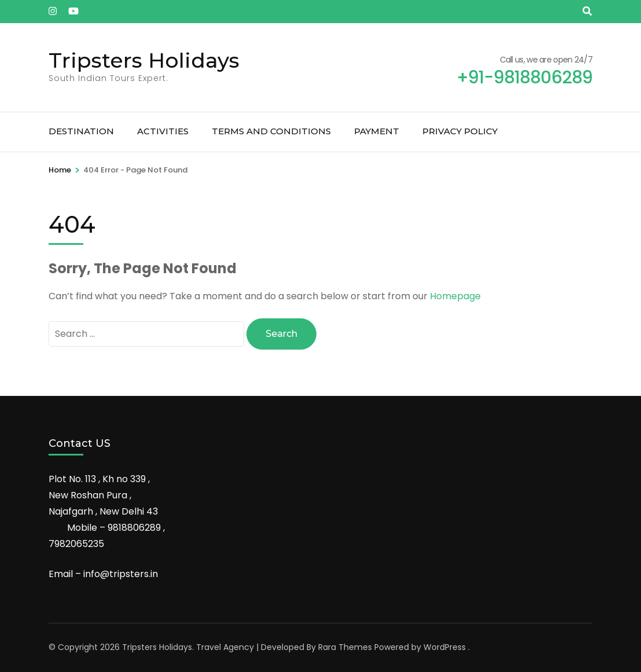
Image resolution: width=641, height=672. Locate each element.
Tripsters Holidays (144, 60)
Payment (377, 131)
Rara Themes (345, 647)
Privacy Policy (460, 131)
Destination (81, 131)
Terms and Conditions (271, 131)
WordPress (445, 647)
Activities (163, 131)
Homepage (455, 296)
